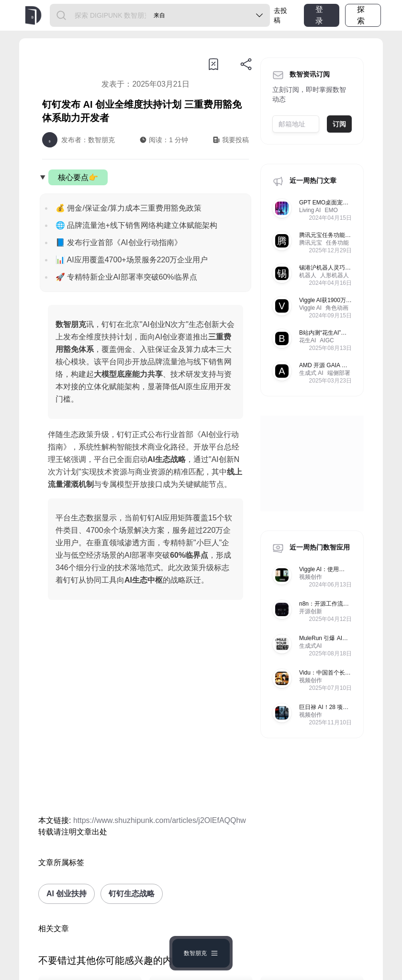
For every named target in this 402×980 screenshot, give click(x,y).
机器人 (308, 275)
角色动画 (337, 308)
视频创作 (311, 577)
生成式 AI (311, 373)
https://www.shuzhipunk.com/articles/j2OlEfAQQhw (160, 820)
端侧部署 (339, 373)
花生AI (307, 340)
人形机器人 (335, 275)
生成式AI (310, 646)
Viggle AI (310, 308)
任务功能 (337, 243)
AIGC (327, 340)
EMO (331, 210)
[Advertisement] (145, 709)
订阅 (339, 124)
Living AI (310, 210)
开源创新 (311, 611)
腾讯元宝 (311, 243)
